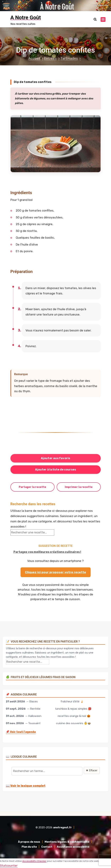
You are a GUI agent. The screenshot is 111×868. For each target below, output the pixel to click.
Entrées (50, 58)
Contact (47, 847)
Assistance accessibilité (73, 847)
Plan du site (29, 847)
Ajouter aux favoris (56, 458)
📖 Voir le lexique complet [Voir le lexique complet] (26, 786)
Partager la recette (32, 487)
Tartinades (69, 58)
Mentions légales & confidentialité (67, 842)
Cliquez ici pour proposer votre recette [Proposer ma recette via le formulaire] (55, 572)
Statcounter (9, 866)
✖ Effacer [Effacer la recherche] (92, 770)
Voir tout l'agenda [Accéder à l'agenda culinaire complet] (21, 732)
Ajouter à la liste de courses (55, 470)
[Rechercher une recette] (32, 532)
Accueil (34, 58)
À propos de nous (29, 842)
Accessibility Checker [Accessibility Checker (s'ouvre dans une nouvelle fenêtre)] (34, 861)
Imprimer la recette (79, 487)
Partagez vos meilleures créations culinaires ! (47, 552)
